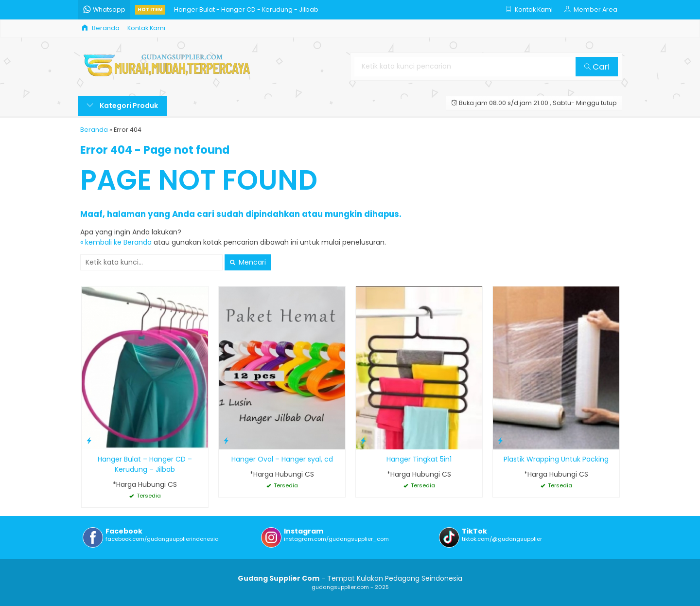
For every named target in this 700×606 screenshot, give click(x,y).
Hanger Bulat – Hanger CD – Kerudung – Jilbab (145, 464)
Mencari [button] (248, 262)
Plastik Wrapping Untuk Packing (556, 459)
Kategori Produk (122, 106)
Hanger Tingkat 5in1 (419, 459)
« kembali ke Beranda (116, 242)
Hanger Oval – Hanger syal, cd (282, 459)
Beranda (101, 28)
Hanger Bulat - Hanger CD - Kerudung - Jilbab (246, 9)
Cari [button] (597, 67)
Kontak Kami (146, 28)
